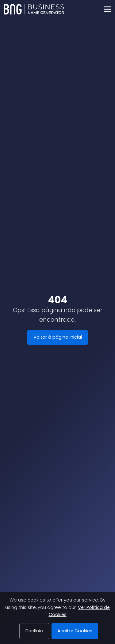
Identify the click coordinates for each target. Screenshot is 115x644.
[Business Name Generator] (34, 9)
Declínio (34, 631)
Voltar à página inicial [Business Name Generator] (58, 337)
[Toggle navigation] (107, 9)
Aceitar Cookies (75, 631)
